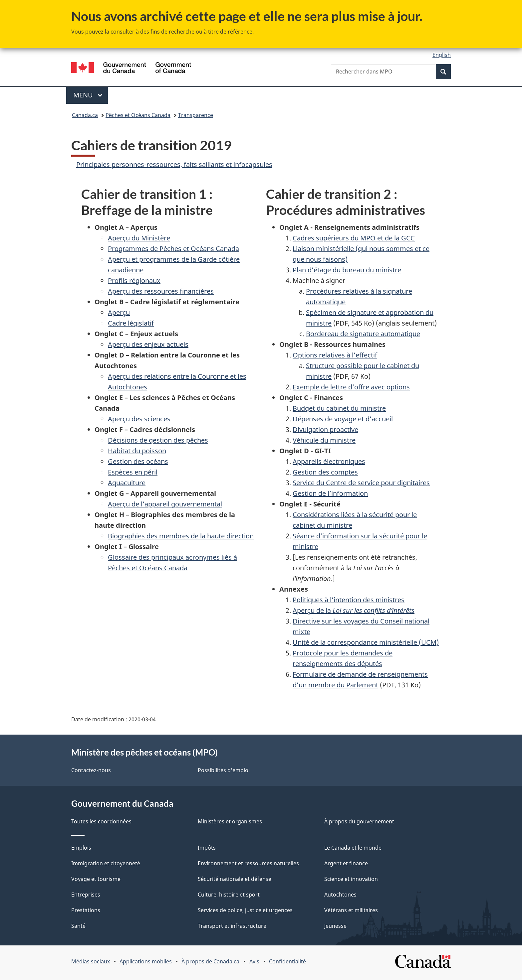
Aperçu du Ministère (139, 238)
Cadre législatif (131, 323)
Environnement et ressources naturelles (248, 863)
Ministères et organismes (230, 821)
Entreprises (86, 895)
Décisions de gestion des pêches (158, 440)
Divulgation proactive (325, 429)
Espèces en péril (133, 472)
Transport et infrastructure (232, 926)
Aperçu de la (354, 610)
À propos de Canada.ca (210, 961)
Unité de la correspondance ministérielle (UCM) (366, 642)
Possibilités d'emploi (224, 770)
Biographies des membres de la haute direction (181, 536)
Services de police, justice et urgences (245, 910)
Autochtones (340, 895)
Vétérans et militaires (351, 910)
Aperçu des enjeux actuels (148, 344)
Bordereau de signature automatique (363, 334)
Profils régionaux (134, 280)
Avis (254, 961)
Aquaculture (127, 483)
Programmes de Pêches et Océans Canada (173, 249)
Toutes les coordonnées (101, 821)
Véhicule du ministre (324, 440)
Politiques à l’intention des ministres (349, 600)
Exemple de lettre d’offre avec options (351, 387)
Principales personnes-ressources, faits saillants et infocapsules (174, 164)
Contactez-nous (91, 770)
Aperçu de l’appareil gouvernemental (165, 504)
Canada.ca (85, 115)
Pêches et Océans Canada (138, 115)
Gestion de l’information (330, 493)
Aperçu (119, 312)
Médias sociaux (91, 961)
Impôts (207, 848)
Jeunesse (335, 926)
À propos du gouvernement (359, 821)
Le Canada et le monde (353, 848)
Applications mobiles (146, 961)
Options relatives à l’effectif (335, 355)
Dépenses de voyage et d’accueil (343, 419)
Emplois (81, 848)
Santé (78, 926)
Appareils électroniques (329, 461)
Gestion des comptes (325, 472)
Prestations (86, 910)
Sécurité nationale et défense (235, 879)
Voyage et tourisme (96, 879)
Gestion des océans (138, 461)
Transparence (196, 115)
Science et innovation (351, 879)
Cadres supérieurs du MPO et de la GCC (354, 238)
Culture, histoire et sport (229, 895)
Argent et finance (346, 863)
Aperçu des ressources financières (161, 291)
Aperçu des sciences (139, 419)
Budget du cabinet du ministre (339, 408)
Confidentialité (287, 961)
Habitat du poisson (137, 451)
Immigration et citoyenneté (106, 863)
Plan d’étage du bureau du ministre (347, 270)
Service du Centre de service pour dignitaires (361, 483)
